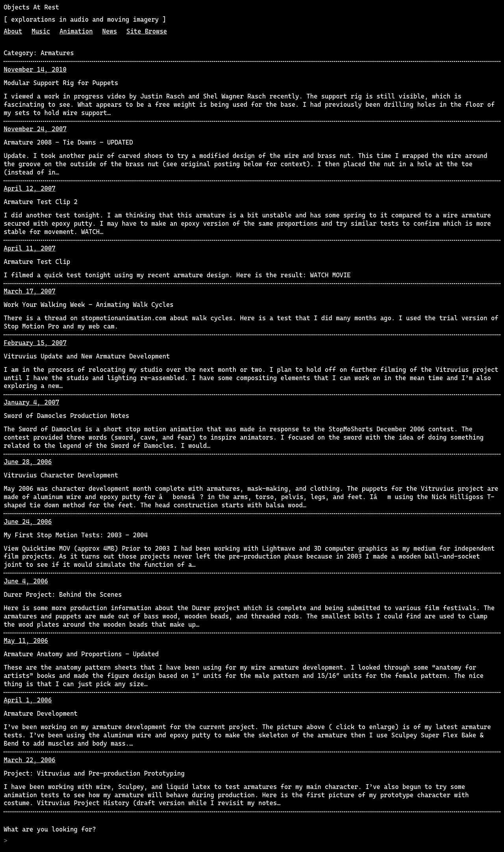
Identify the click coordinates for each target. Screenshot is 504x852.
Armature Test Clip (37, 262)
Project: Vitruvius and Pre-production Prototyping (94, 773)
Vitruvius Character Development (61, 475)
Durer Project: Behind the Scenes (63, 595)
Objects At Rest (31, 7)
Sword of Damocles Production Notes (66, 416)
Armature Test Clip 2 (41, 202)
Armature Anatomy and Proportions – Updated (81, 654)
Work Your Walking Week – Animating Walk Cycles (88, 305)
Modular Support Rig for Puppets (61, 83)
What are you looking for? (50, 829)
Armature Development (41, 714)
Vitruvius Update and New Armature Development (87, 356)
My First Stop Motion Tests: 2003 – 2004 (76, 535)
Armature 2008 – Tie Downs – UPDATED (68, 142)
